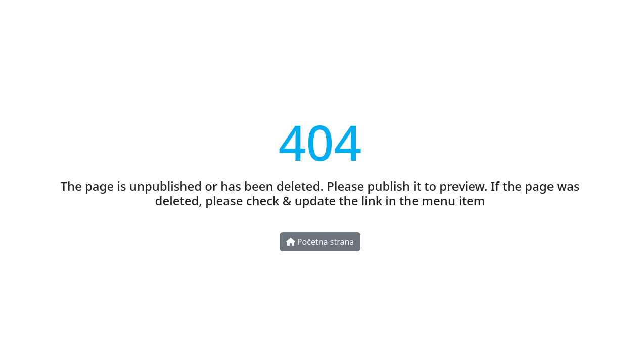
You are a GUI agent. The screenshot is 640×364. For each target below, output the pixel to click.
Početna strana (320, 242)
